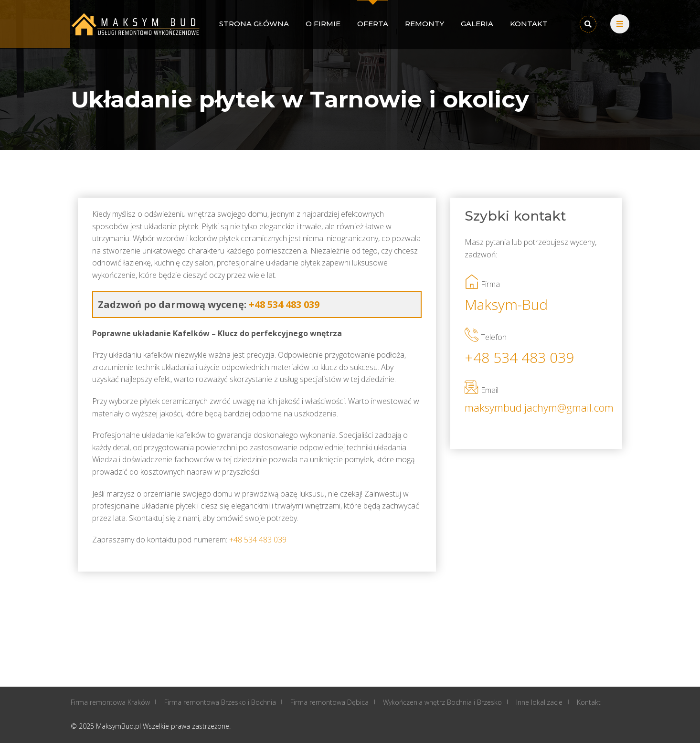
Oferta (373, 24)
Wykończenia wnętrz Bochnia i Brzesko (442, 702)
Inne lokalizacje (539, 702)
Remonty (424, 24)
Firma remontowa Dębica (329, 702)
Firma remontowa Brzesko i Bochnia (220, 702)
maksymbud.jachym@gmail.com (536, 407)
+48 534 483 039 (519, 357)
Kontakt (529, 24)
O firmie (323, 24)
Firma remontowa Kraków (110, 702)
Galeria (477, 24)
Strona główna (254, 24)
